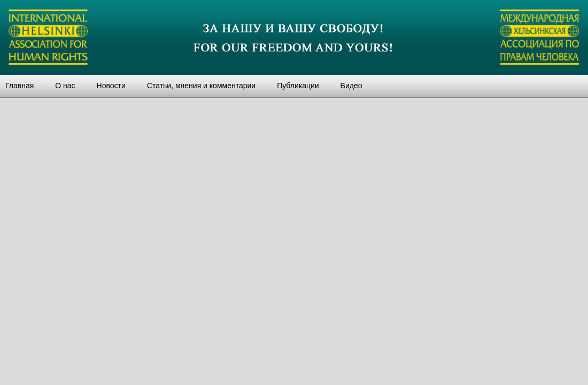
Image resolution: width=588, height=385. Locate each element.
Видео (351, 86)
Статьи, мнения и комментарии (201, 86)
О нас (65, 86)
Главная (20, 86)
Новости (111, 86)
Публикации (298, 86)
